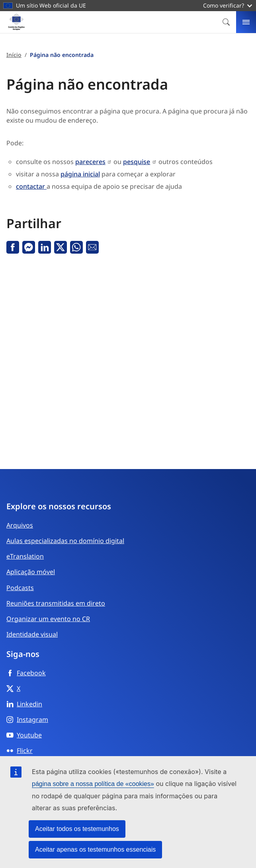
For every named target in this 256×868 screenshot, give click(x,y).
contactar (31, 186)
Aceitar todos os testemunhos (77, 829)
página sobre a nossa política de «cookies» (93, 784)
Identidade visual (32, 634)
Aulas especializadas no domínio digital (65, 541)
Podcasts (20, 588)
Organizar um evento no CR (48, 619)
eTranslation (25, 556)
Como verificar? (228, 5)
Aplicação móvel (31, 572)
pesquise (137, 162)
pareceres (90, 162)
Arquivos (20, 525)
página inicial (80, 174)
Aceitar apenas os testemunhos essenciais (95, 849)
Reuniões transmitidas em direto (56, 603)
